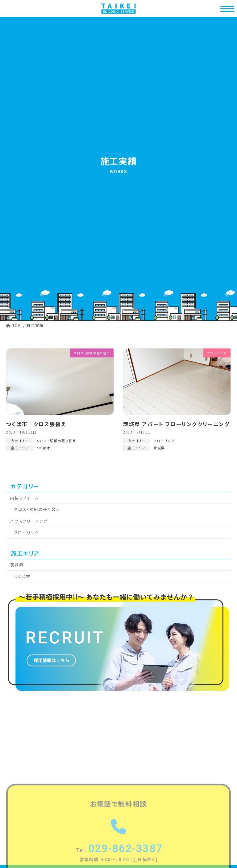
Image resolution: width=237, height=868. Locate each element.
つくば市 (44, 448)
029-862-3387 (119, 858)
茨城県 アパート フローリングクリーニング (177, 424)
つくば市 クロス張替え (36, 424)
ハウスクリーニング (29, 521)
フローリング (164, 441)
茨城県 (159, 448)
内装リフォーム (25, 498)
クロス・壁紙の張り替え (56, 441)
